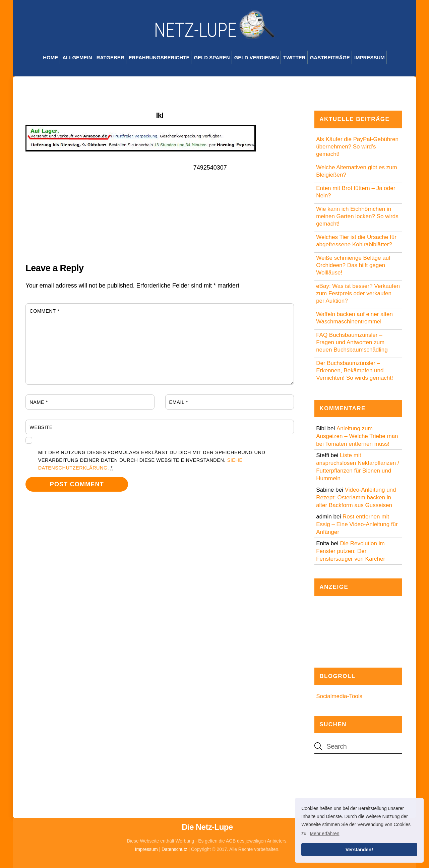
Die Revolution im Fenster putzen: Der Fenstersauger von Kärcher (351, 551)
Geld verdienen (257, 57)
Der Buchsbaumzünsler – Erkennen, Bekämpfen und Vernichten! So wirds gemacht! (355, 370)
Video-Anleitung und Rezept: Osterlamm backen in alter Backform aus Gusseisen (356, 498)
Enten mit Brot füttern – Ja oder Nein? (356, 192)
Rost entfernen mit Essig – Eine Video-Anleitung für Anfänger (357, 524)
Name (39, 402)
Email (179, 402)
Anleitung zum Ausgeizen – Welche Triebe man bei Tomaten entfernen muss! (357, 436)
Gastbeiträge (330, 57)
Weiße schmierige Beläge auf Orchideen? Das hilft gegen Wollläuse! (353, 265)
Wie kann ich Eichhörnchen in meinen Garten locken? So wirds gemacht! (357, 216)
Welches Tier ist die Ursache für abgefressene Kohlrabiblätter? (356, 241)
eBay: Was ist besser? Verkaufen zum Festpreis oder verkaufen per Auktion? (358, 293)
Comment (44, 311)
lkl (160, 115)
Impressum (370, 57)
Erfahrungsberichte (159, 57)
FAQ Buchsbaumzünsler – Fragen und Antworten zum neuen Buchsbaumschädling (352, 342)
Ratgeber (110, 57)
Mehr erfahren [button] (325, 833)
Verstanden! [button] (359, 850)
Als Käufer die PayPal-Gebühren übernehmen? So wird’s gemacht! (357, 147)
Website (41, 427)
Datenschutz (174, 849)
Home (50, 57)
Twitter (294, 57)
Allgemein (77, 57)
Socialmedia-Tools (339, 696)
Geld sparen (212, 57)
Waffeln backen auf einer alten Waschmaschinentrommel (354, 318)
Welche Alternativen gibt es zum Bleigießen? (357, 171)
